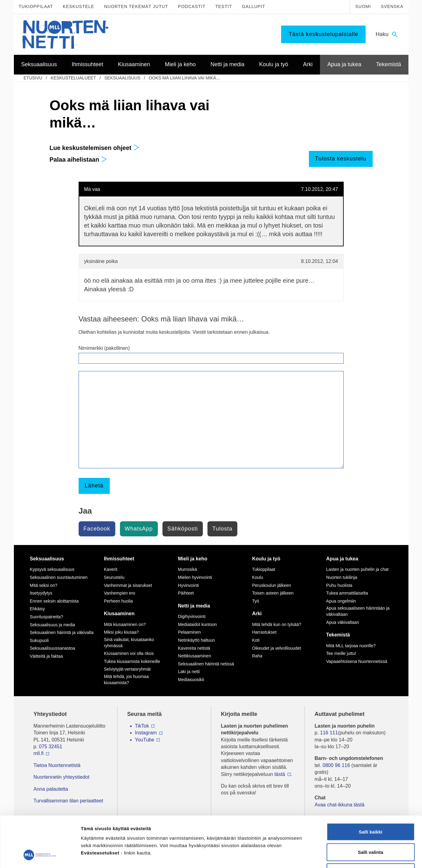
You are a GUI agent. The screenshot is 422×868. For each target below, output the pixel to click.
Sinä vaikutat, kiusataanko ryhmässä (129, 643)
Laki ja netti (189, 672)
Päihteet (186, 593)
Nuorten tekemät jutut (136, 6)
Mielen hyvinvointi (195, 577)
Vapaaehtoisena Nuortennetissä (357, 661)
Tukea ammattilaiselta (347, 593)
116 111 (329, 733)
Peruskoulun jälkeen (272, 585)
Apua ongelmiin (341, 601)
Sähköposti (183, 529)
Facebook (97, 529)
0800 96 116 (336, 765)
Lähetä (94, 486)
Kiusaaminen (119, 614)
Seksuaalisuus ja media (53, 625)
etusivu (33, 78)
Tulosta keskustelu (341, 159)
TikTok (142, 726)
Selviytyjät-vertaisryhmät (127, 669)
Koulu (258, 577)
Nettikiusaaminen (194, 656)
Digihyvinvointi (192, 616)
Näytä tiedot (330, 856)
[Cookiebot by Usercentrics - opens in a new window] (40, 856)
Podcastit (192, 6)
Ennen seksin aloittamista (54, 601)
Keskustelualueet (73, 78)
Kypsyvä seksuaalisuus (52, 569)
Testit (223, 6)
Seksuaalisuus (122, 78)
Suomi (363, 6)
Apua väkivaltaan (343, 622)
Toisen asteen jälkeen (273, 593)
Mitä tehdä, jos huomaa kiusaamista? (126, 680)
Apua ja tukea (342, 559)
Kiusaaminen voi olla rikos (129, 653)
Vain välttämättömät (371, 828)
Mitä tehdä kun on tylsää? (277, 624)
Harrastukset (264, 632)
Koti (256, 640)
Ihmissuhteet (119, 559)
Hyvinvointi (188, 585)
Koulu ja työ (266, 559)
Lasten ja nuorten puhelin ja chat (357, 569)
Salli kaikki (371, 787)
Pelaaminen (189, 632)
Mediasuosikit (191, 680)
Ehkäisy (37, 609)
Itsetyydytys (41, 593)
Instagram (146, 733)
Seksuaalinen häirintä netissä (206, 664)
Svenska (392, 6)
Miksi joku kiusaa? (121, 632)
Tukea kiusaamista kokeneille (132, 661)
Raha (257, 656)
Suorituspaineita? (47, 617)
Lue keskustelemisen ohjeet (94, 148)
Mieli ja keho (193, 559)
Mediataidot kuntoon (197, 624)
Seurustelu (114, 577)
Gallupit (254, 6)
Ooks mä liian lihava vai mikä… (184, 78)
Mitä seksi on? (44, 585)
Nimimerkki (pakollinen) (104, 348)
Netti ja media (194, 606)
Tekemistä (338, 635)
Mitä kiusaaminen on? (125, 624)
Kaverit (111, 569)
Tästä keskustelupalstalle (323, 34)
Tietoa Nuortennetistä (57, 765)
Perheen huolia (118, 601)
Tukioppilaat (36, 6)
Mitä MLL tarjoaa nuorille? (351, 646)
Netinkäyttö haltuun (196, 640)
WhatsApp (139, 529)
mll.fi (39, 753)
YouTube (145, 740)
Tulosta (222, 529)
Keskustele (79, 6)
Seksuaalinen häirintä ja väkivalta (62, 632)
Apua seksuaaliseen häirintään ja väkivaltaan (358, 611)
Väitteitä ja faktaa (46, 656)
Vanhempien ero (120, 593)
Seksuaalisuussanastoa (53, 648)
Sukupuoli (39, 640)
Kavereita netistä (194, 648)
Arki (257, 614)
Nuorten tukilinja (342, 577)
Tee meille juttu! (341, 653)
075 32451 (51, 747)
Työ (256, 601)
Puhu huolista (339, 585)
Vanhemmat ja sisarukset (128, 585)
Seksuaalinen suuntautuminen (59, 577)
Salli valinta (371, 807)
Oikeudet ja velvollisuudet (277, 648)
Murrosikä (187, 569)
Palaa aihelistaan (78, 159)
